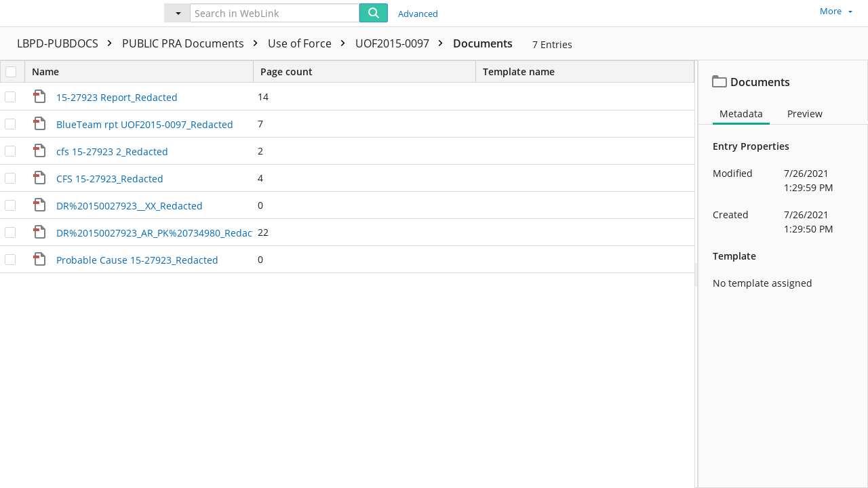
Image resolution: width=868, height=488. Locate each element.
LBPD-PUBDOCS (68, 43)
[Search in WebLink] (275, 13)
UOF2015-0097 (402, 43)
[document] (783, 274)
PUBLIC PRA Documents (193, 43)
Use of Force (310, 43)
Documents (483, 43)
